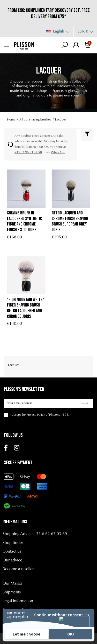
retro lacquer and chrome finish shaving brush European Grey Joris (70, 221)
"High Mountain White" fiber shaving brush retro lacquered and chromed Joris (25, 308)
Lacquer (13, 365)
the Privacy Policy (33, 415)
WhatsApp (58, 152)
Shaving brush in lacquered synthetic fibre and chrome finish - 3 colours (24, 221)
